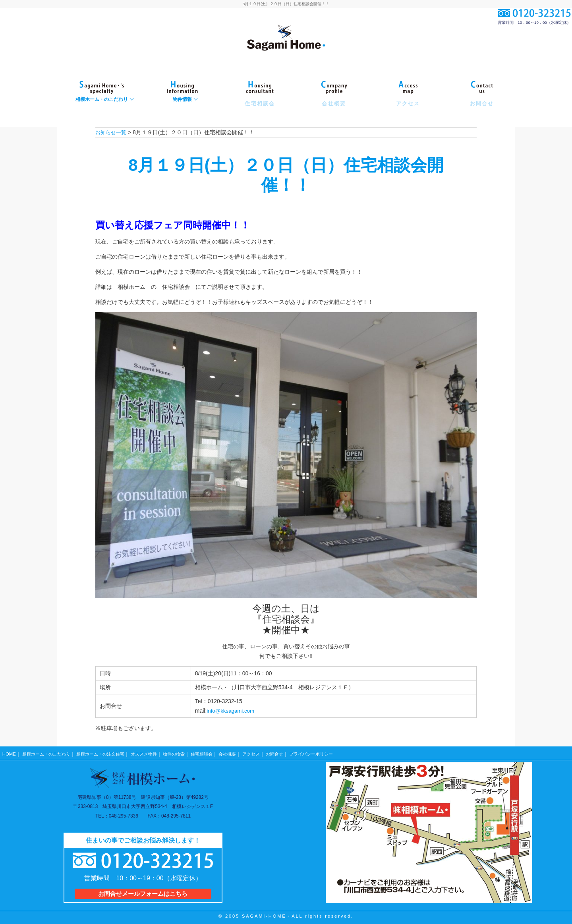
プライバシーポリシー (333, 752)
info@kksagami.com (232, 711)
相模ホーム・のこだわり (48, 752)
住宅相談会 (216, 752)
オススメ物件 (154, 752)
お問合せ (294, 752)
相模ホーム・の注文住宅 (107, 752)
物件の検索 (186, 752)
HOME (9, 752)
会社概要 (243, 752)
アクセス (269, 752)
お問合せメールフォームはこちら (143, 891)
